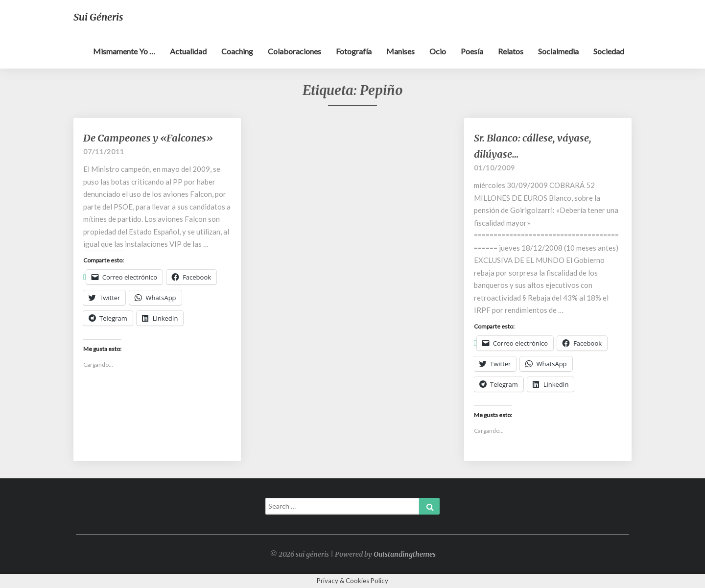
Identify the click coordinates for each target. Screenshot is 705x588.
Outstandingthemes (405, 554)
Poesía (472, 51)
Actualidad (188, 51)
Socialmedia (558, 51)
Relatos (511, 51)
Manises (400, 51)
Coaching (237, 51)
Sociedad (609, 51)
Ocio (438, 51)
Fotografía (354, 51)
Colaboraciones (294, 51)
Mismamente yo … (124, 51)
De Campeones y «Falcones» (148, 138)
